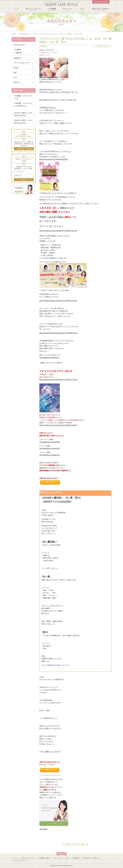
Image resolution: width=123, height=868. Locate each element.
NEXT (83, 845)
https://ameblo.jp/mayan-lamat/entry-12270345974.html (58, 333)
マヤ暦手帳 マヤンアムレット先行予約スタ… (23, 105)
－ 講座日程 (18, 53)
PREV (68, 845)
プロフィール (57, 858)
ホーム (16, 858)
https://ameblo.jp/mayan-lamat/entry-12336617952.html (58, 231)
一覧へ (75, 845)
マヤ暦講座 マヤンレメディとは (23, 97)
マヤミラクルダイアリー (22, 63)
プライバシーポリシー (21, 861)
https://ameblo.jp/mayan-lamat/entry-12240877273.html (58, 380)
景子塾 (16, 68)
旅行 (15, 73)
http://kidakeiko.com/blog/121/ (50, 455)
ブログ (67, 858)
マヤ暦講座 (17, 50)
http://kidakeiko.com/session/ (49, 358)
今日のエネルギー (24, 34)
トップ (14, 34)
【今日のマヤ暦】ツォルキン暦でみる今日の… (23, 114)
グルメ (16, 77)
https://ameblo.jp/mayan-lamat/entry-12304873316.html (58, 425)
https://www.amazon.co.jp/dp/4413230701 (54, 159)
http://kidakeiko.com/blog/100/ (50, 442)
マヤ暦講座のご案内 (43, 858)
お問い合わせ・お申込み (91, 858)
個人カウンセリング (28, 858)
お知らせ (17, 82)
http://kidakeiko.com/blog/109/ (50, 448)
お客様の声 (17, 58)
